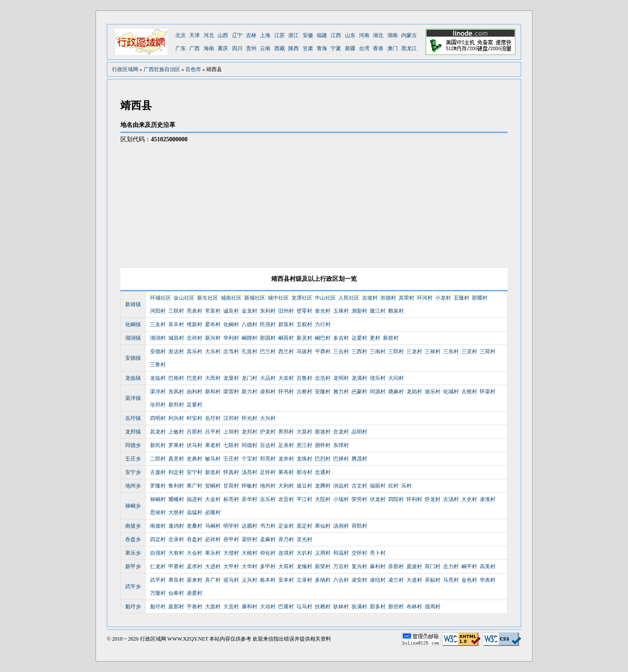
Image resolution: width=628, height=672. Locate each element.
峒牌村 (249, 338)
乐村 (406, 486)
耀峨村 (176, 499)
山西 (223, 35)
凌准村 (488, 499)
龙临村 (158, 378)
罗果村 (176, 445)
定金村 (286, 526)
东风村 (176, 392)
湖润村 (158, 338)
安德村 (158, 351)
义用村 (323, 553)
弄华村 (249, 499)
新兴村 (213, 338)
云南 (265, 48)
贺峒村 (213, 486)
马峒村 (213, 526)
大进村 (213, 566)
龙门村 (249, 378)
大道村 (414, 580)
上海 (265, 35)
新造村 (213, 472)
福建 (322, 35)
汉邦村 (231, 418)
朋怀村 (323, 445)
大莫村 (304, 432)
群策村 (286, 324)
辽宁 (237, 35)
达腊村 (249, 526)
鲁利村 (176, 486)
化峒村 (231, 324)
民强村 (268, 324)
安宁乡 (133, 472)
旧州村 (286, 311)
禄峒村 (158, 499)
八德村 (249, 324)
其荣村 (406, 298)
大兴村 (268, 418)
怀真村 (231, 472)
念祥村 (195, 338)
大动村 (268, 607)
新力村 (249, 392)
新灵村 (304, 338)
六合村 (341, 580)
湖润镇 (133, 338)
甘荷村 (231, 486)
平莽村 (323, 351)
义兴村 (249, 580)
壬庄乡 (133, 459)
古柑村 (469, 392)
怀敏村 (249, 486)
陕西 (294, 48)
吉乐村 (268, 499)
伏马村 (195, 445)
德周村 (433, 607)
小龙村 (443, 298)
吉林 (251, 35)
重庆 (223, 48)
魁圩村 (158, 607)
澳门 (392, 48)
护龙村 (268, 432)
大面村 (213, 607)
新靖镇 (133, 304)
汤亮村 (249, 472)
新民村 (158, 445)
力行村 (323, 324)
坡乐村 (433, 392)
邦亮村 (268, 459)
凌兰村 (396, 580)
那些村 (396, 607)
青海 (322, 48)
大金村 (213, 499)
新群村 (391, 338)
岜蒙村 (359, 392)
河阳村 (158, 311)
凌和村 (268, 392)
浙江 (294, 35)
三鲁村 (158, 365)
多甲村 (268, 566)
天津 (195, 35)
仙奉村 (176, 593)
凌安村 (359, 580)
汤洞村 (341, 526)
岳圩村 (213, 418)
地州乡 (133, 486)
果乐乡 (133, 553)
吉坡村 (370, 298)
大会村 (195, 553)
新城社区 (255, 298)
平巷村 (195, 607)
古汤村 (451, 499)
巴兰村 (268, 351)
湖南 (392, 35)
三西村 (359, 351)
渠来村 (195, 580)
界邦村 (286, 432)
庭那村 (176, 607)
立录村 (304, 580)
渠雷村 (231, 392)
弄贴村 (433, 580)
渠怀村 (249, 539)
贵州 (251, 48)
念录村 (176, 539)
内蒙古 (409, 35)
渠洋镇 (133, 398)
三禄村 (433, 351)
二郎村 (158, 459)
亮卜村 (378, 553)
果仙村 (323, 526)
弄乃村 (286, 539)
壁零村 (304, 311)
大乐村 (213, 351)
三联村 (176, 311)
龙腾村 (323, 486)
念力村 (451, 566)
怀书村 (286, 392)
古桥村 (304, 392)
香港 (378, 48)
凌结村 (378, 580)
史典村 (195, 459)
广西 (195, 48)
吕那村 (195, 432)
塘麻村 (396, 392)
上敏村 (176, 432)
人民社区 (349, 298)
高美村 (488, 566)
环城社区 (160, 298)
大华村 (249, 566)
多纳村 (323, 580)
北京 (181, 35)
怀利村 (414, 499)
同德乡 (133, 445)
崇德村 (388, 298)
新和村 (213, 392)
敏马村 (213, 459)
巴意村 (195, 378)
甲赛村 (176, 566)
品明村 (359, 432)
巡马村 (231, 580)
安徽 (308, 35)
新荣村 (323, 566)
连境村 (286, 553)
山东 (350, 35)
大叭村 (304, 553)
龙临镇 (133, 378)
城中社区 (278, 298)
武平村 (158, 580)
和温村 (341, 553)
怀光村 (249, 418)
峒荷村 (286, 338)
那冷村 (304, 472)
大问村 (396, 378)
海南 (209, 48)
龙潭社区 (302, 298)
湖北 (378, 35)
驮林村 (341, 607)
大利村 (286, 486)
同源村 (378, 392)
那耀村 (480, 298)
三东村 (451, 351)
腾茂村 (359, 459)
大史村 (469, 499)
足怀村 (268, 472)
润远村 (341, 486)
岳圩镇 (133, 418)
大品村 (268, 378)
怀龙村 (433, 499)
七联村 (231, 445)
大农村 (286, 378)
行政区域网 (125, 69)
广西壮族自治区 (162, 69)
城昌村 (176, 338)
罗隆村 (158, 486)
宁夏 (336, 48)
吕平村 (213, 432)
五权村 (304, 324)
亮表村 (195, 311)
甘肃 (308, 48)
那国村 (268, 338)
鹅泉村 (396, 311)
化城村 (451, 392)
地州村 (268, 486)
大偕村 (231, 553)
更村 (375, 338)
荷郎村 (359, 526)
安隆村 (323, 392)
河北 (209, 35)
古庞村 (158, 472)
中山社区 (325, 298)
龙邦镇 (133, 432)
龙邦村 (249, 432)
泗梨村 (359, 311)
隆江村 (378, 311)
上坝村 (231, 432)
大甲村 (231, 566)
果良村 (176, 580)
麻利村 (378, 566)
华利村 (231, 338)
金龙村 (249, 311)
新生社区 (208, 298)
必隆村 (213, 512)
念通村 (323, 472)
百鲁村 (304, 378)
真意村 (176, 459)
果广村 (195, 486)
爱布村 (213, 324)
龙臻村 (304, 566)
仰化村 (268, 553)
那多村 (378, 607)
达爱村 (359, 338)
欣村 (393, 486)
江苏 (280, 35)
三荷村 (488, 351)
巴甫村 (286, 607)
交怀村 (359, 553)
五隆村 (461, 298)
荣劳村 (359, 499)
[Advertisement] (434, 198)
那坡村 (323, 432)
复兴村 (359, 566)
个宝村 (249, 459)
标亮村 (231, 499)
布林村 (414, 607)
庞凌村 (414, 566)
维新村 (195, 324)
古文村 (359, 486)
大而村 (213, 378)
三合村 (341, 351)
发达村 (176, 351)
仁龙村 (158, 566)
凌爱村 (195, 593)
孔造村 (249, 351)
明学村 (231, 526)
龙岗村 (414, 392)
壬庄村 (231, 459)
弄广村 (213, 580)
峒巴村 (323, 338)
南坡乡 (133, 526)
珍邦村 (158, 405)
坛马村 (304, 607)
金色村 (469, 580)
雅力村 (341, 392)
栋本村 (268, 580)
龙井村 (286, 459)
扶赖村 (323, 607)
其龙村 (158, 432)
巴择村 (341, 459)
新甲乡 (133, 566)
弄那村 (396, 566)
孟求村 (195, 566)
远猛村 (195, 512)
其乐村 (195, 351)
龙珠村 (304, 459)
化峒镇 (133, 324)
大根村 (249, 553)
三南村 (378, 351)
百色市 (193, 69)
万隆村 (158, 593)
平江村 (304, 499)
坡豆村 (304, 486)
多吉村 (341, 338)
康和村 (249, 607)
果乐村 (213, 553)
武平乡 (133, 587)
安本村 (286, 580)
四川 (237, 48)
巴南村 (176, 378)
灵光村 (304, 539)
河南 (364, 35)
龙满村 (359, 378)
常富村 (213, 311)
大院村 (323, 499)
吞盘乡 (133, 539)
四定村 (158, 539)
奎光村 (323, 311)
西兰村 (286, 351)
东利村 (268, 311)
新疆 (350, 48)
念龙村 (341, 432)
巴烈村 (323, 459)
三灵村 (469, 351)
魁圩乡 (133, 607)
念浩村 (323, 378)
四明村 (158, 418)
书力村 (268, 526)
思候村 (158, 512)
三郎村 (396, 351)
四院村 (396, 499)
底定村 (304, 526)
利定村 (176, 472)
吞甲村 (231, 539)
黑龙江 (409, 48)
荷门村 (433, 566)
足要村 (195, 405)
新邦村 (176, 405)
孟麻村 (268, 539)
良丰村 (176, 324)
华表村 (488, 580)
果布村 (286, 472)
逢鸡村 (176, 526)
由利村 (195, 392)
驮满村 (359, 607)
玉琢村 (341, 311)
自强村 (158, 553)
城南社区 (231, 298)
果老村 (213, 445)
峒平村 (469, 566)
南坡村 (158, 526)
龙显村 (231, 378)
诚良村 (231, 311)
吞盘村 (195, 539)
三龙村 (414, 351)
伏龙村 (378, 499)
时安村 (195, 418)
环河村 (425, 298)
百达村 (268, 445)
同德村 (249, 445)
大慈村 (176, 512)
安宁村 (195, 472)
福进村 (195, 499)
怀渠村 (488, 392)
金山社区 (184, 298)
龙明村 (341, 378)
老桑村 (195, 526)
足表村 (286, 445)
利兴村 (176, 418)
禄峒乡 (133, 506)
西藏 (280, 48)
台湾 (364, 48)
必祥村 (213, 539)
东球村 (341, 445)
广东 (181, 48)
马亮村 (451, 580)
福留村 (378, 486)
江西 (336, 35)
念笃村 (231, 351)
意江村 (304, 445)
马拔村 (304, 351)
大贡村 (231, 607)
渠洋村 (158, 392)
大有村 (176, 553)
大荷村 (286, 566)
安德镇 (133, 358)
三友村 (158, 324)
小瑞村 (341, 499)
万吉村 (341, 566)
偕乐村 (378, 378)
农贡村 (286, 499)
